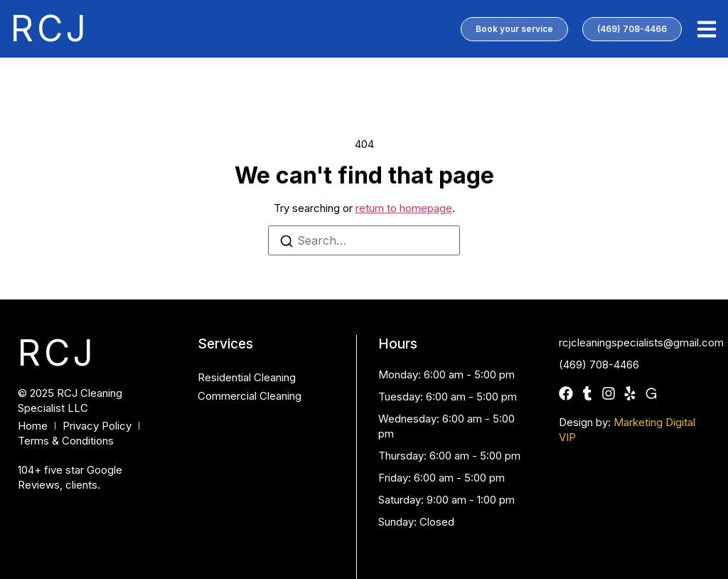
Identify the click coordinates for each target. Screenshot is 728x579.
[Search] (287, 243)
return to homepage (404, 208)
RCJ (50, 28)
